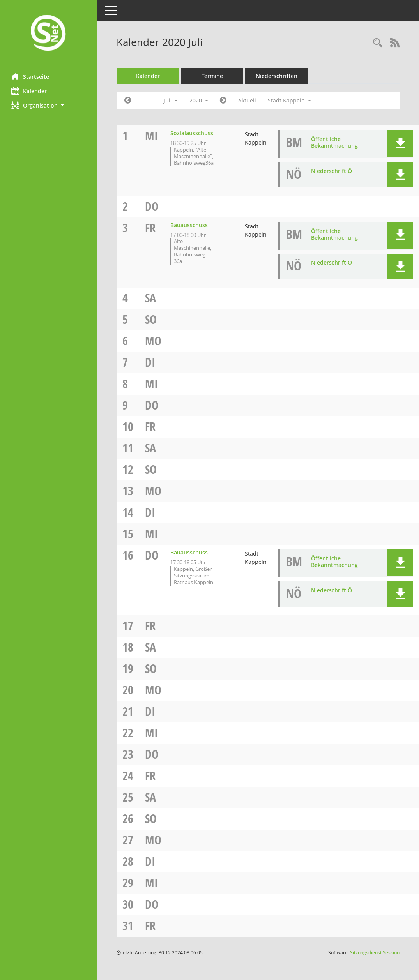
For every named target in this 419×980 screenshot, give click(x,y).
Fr (151, 228)
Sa (151, 298)
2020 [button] (199, 100)
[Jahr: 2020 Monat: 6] (128, 101)
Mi (152, 136)
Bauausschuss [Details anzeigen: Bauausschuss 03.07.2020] (189, 225)
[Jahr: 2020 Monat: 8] (224, 101)
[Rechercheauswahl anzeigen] (378, 43)
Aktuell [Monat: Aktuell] (248, 100)
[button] (49, 105)
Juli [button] (171, 100)
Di (150, 362)
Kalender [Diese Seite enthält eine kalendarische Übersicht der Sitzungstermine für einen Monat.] (29, 91)
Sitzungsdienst (375, 953)
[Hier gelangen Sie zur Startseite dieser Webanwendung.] (49, 34)
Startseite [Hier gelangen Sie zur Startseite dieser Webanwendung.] (31, 76)
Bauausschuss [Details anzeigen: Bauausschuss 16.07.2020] (189, 552)
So (151, 319)
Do (152, 206)
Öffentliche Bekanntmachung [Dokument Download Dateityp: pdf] (335, 142)
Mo (154, 341)
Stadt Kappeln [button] (290, 100)
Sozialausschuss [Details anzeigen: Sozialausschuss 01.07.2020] (192, 133)
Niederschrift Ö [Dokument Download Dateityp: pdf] (332, 171)
